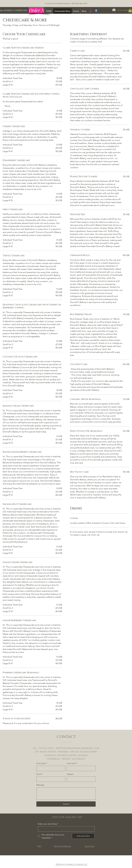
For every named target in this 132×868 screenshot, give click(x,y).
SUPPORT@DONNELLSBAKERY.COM (78, 748)
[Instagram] (91, 10)
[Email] (50, 779)
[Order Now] (39, 10)
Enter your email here (48, 824)
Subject (70, 774)
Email (40, 774)
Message (40, 785)
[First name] (50, 768)
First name (42, 763)
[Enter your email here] (65, 829)
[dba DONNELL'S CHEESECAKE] (13, 11)
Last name (72, 763)
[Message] (66, 794)
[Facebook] (96, 10)
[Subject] (80, 779)
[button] (130, 10)
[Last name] (80, 768)
